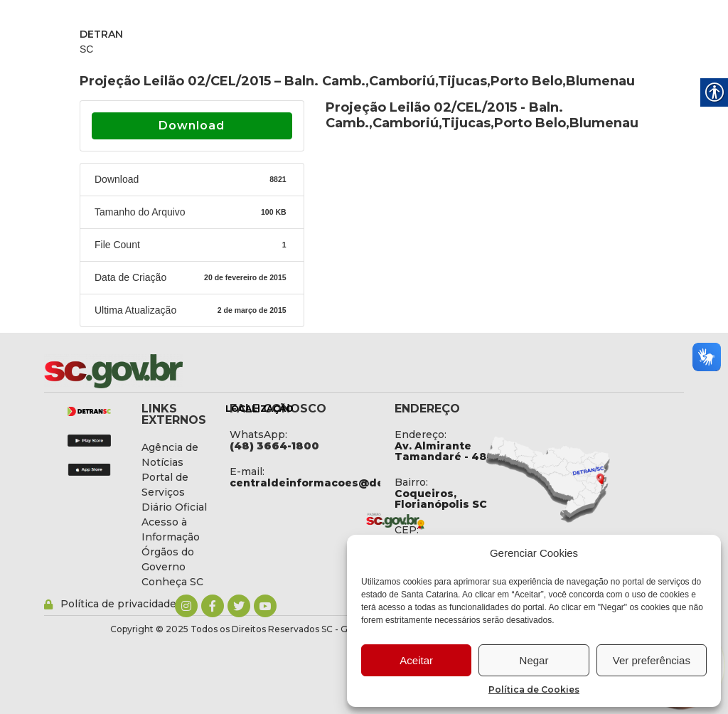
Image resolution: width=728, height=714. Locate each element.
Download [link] (192, 126)
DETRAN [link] (101, 34)
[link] (151, 371)
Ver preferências (652, 660)
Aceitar (416, 660)
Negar (534, 660)
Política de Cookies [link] (534, 689)
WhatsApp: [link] (258, 435)
